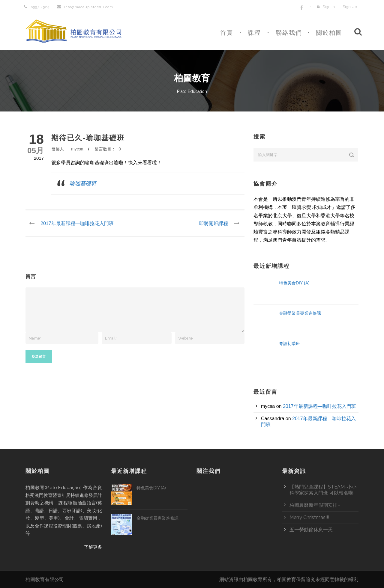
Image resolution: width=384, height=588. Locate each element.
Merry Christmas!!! (309, 517)
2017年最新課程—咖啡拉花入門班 (319, 406)
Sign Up (350, 7)
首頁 (226, 33)
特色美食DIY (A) (294, 283)
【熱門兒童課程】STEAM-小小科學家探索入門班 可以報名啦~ (323, 490)
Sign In (329, 7)
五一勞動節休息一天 (311, 530)
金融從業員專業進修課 (300, 313)
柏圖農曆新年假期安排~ (315, 505)
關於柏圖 (329, 33)
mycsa (77, 149)
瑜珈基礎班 (83, 183)
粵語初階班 (289, 343)
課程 (254, 33)
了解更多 (93, 547)
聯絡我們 (289, 33)
